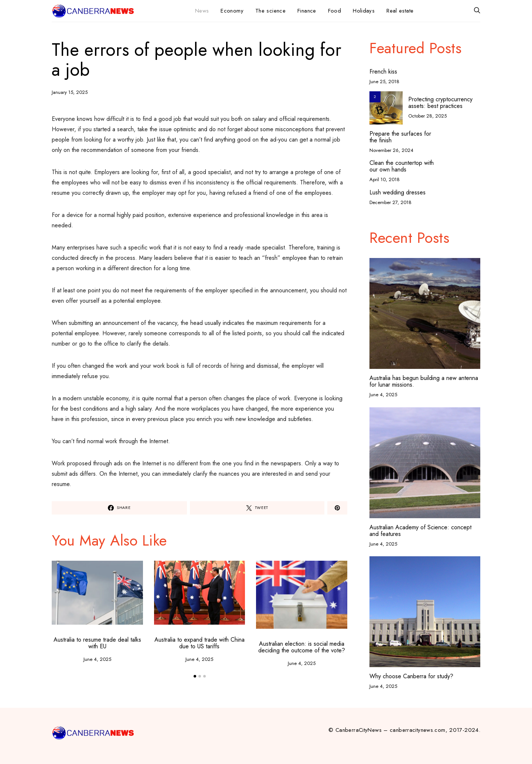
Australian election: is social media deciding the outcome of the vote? (302, 647)
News (202, 11)
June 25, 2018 (384, 82)
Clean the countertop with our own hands (402, 166)
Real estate (400, 11)
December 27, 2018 (391, 202)
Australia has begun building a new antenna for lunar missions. (424, 381)
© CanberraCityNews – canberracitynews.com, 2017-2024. (404, 730)
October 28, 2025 (427, 116)
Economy (232, 11)
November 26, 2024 (391, 150)
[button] (195, 676)
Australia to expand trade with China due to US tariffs (199, 643)
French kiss (383, 72)
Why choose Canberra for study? (411, 676)
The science (270, 11)
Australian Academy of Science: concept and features (420, 531)
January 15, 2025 (70, 92)
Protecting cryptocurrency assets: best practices (440, 103)
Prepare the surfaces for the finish (400, 137)
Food (335, 11)
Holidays (364, 11)
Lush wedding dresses (398, 193)
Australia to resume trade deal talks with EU (97, 643)
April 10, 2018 (385, 179)
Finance (307, 11)
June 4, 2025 (97, 659)
